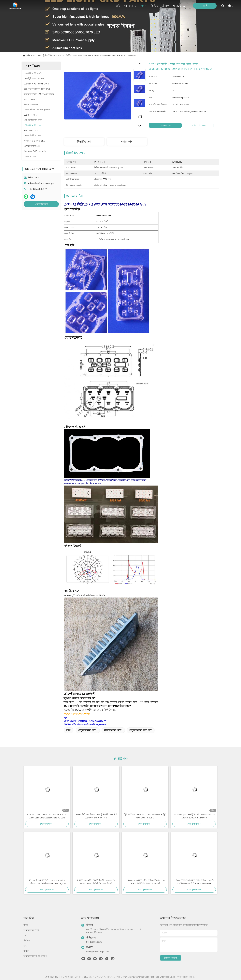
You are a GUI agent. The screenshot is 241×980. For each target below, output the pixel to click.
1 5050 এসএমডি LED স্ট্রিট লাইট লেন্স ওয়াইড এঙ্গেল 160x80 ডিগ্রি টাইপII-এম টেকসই (96, 882)
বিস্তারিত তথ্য (84, 142)
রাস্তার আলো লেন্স (113, 730)
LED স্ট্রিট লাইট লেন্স (47, 55)
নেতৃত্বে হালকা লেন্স (87, 730)
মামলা (26, 951)
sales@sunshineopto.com (98, 951)
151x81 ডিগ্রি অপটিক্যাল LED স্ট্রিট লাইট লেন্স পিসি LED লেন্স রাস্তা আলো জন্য (96, 816)
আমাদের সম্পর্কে (131, 6)
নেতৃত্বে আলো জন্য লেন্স (141, 730)
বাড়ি (118, 6)
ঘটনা (165, 6)
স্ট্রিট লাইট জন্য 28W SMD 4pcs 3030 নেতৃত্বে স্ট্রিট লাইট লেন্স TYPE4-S (145, 816)
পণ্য (144, 6)
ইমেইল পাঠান (171, 958)
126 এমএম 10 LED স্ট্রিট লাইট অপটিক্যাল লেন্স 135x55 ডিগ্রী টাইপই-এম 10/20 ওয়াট (145, 882)
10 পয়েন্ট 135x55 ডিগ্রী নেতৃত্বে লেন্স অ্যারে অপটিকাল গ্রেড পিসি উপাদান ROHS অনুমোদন (47, 882)
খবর (26, 946)
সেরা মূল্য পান (166, 125)
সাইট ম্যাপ (65, 977)
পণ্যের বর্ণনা (127, 142)
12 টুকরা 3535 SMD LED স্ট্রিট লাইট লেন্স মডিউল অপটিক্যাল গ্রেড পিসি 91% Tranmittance (194, 882)
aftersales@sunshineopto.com (44, 183)
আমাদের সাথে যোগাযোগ (180, 6)
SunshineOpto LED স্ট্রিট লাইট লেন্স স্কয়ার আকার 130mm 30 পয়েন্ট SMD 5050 (194, 816)
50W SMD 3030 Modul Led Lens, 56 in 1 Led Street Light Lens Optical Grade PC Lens (47, 816)
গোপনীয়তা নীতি (52, 977)
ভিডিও (154, 6)
